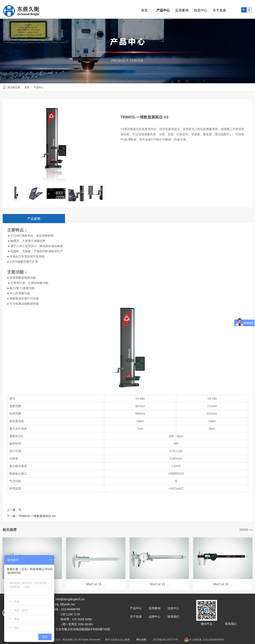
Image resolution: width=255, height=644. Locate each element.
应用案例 (173, 9)
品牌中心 (155, 617)
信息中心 (191, 9)
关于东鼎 (210, 9)
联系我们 (173, 617)
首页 (135, 9)
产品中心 (154, 9)
